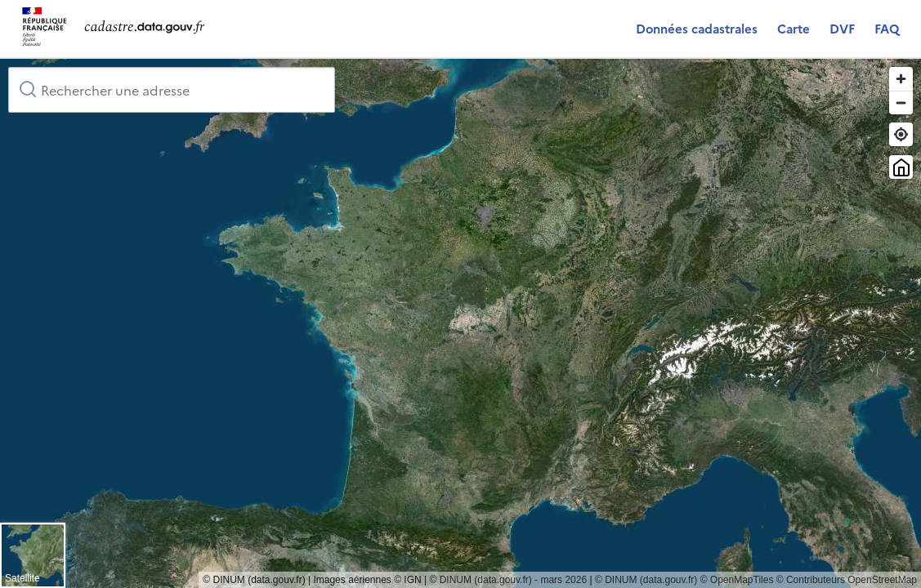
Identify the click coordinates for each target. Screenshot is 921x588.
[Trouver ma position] (901, 134)
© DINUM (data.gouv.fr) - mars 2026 (508, 580)
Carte (794, 28)
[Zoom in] (901, 79)
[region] (460, 323)
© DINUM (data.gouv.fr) (646, 580)
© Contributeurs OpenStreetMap (847, 580)
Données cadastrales (697, 28)
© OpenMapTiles (737, 580)
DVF (842, 28)
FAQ (887, 28)
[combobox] (172, 90)
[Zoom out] (901, 102)
